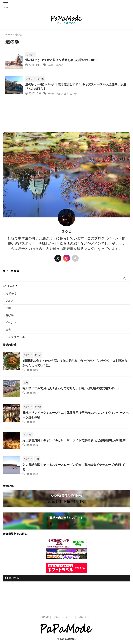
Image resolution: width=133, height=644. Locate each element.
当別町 (52, 65)
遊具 (70, 94)
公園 (9, 313)
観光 (9, 340)
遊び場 (10, 322)
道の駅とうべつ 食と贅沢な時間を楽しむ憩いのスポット (65, 60)
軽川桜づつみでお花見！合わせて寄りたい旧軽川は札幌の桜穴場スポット (74, 401)
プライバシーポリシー (63, 617)
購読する (12, 594)
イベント (12, 331)
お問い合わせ (84, 617)
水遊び (62, 94)
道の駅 (62, 65)
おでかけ (12, 295)
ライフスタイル (16, 349)
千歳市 (52, 94)
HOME (46, 617)
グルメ (10, 304)
